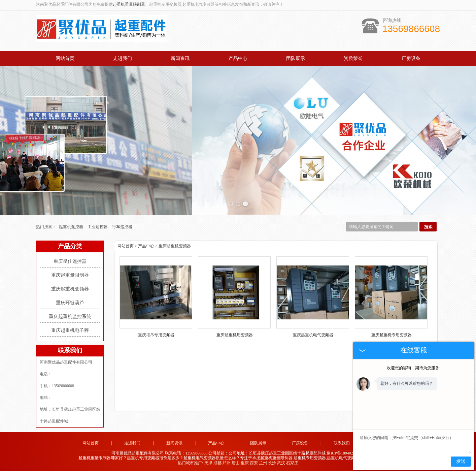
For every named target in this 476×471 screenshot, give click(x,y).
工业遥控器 (98, 227)
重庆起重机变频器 (70, 289)
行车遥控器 (122, 227)
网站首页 (65, 58)
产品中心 (238, 58)
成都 (217, 463)
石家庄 (292, 463)
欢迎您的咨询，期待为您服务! (414, 368)
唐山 (236, 463)
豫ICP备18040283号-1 (346, 453)
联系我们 (342, 443)
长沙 (272, 463)
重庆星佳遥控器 (70, 261)
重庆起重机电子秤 (70, 330)
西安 (254, 463)
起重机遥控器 (72, 227)
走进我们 (123, 58)
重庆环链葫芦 (70, 303)
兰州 (263, 463)
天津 (208, 463)
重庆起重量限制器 (70, 275)
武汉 (281, 463)
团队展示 (296, 58)
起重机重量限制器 (129, 4)
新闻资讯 (180, 58)
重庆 (245, 463)
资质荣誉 (353, 58)
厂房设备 (411, 58)
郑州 (227, 463)
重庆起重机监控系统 (70, 317)
